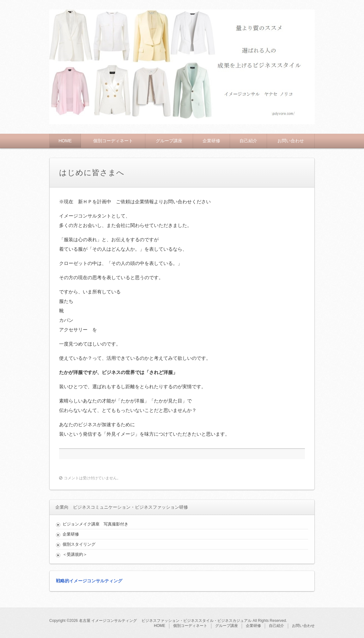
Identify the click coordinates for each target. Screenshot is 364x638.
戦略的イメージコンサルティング (89, 581)
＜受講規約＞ (75, 554)
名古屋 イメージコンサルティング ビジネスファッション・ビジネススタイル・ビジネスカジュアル (165, 621)
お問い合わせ (291, 141)
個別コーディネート (113, 141)
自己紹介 (248, 141)
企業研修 (211, 141)
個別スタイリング (81, 544)
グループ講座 (169, 141)
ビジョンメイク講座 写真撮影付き (95, 524)
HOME (65, 141)
